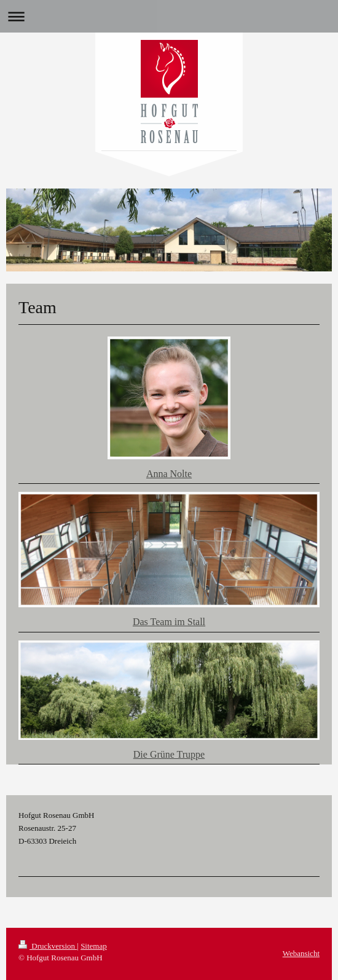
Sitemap (94, 946)
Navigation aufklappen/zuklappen (169, 16)
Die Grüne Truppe (169, 754)
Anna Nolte (169, 474)
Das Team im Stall (169, 622)
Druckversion (48, 946)
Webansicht (301, 953)
